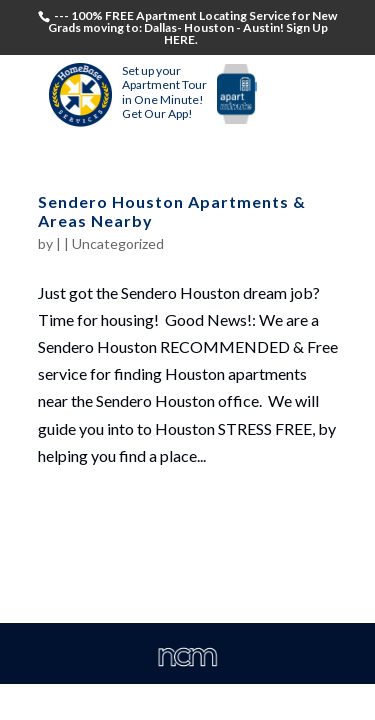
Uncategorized (118, 243)
